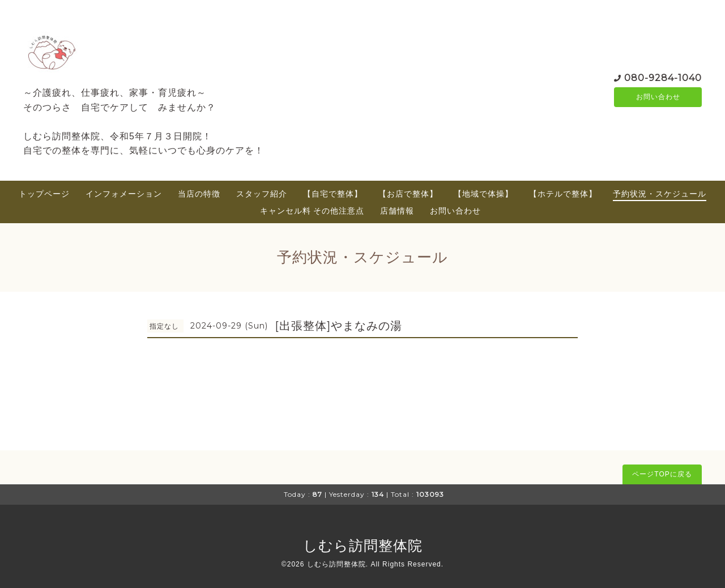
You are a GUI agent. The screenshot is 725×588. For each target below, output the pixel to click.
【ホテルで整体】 (563, 194)
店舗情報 (397, 211)
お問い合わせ (658, 97)
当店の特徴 (199, 194)
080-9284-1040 (663, 77)
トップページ (44, 194)
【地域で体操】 (483, 194)
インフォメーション (124, 194)
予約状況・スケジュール (660, 194)
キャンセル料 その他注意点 (312, 211)
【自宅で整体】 (333, 194)
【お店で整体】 (408, 194)
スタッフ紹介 (262, 194)
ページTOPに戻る (662, 474)
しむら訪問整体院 (363, 546)
